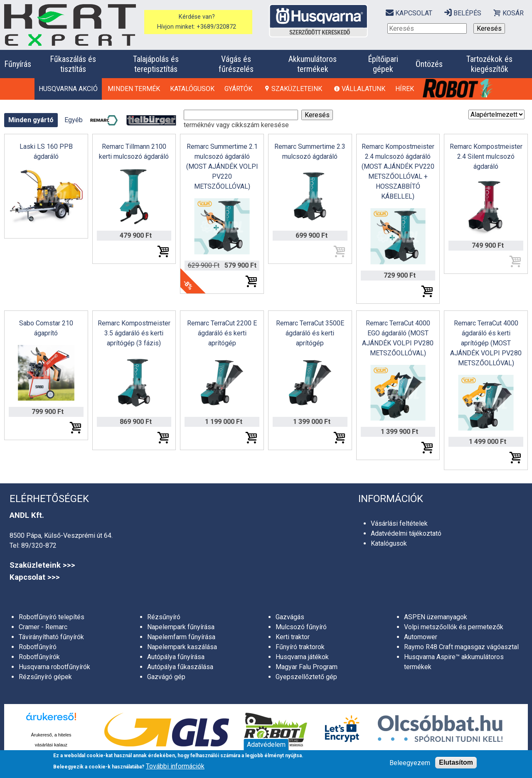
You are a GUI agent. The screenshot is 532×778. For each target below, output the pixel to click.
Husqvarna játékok (302, 657)
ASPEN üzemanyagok (436, 617)
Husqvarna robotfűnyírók (54, 667)
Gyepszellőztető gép (306, 677)
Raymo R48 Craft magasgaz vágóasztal (461, 647)
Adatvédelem (266, 745)
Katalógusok (192, 89)
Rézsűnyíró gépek (45, 677)
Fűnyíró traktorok (300, 647)
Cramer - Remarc (43, 627)
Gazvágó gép (166, 677)
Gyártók (238, 89)
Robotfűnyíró (38, 647)
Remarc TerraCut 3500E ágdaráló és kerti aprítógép (310, 333)
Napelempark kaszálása (182, 647)
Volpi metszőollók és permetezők (454, 627)
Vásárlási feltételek (399, 523)
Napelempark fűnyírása (181, 627)
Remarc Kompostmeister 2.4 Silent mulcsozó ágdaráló (486, 156)
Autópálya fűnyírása (176, 657)
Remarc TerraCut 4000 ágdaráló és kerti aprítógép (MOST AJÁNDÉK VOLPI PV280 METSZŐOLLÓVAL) (486, 343)
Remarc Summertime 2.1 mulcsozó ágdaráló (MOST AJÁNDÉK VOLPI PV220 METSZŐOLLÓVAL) (222, 166)
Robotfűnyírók (39, 657)
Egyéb (74, 120)
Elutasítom (456, 762)
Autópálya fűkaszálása (180, 667)
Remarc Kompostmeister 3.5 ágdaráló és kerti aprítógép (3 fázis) (134, 333)
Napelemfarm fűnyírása (181, 637)
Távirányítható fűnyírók (51, 637)
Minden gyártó (31, 120)
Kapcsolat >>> (35, 577)
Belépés (467, 13)
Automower (421, 637)
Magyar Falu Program (307, 667)
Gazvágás (290, 617)
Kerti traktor (293, 637)
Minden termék (134, 89)
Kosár (513, 13)
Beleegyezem (410, 763)
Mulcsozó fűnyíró (301, 627)
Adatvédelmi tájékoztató (406, 533)
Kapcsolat (414, 13)
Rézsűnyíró (164, 617)
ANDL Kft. (27, 515)
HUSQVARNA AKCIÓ (68, 89)
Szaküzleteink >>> (42, 565)
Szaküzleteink (297, 89)
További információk (175, 766)
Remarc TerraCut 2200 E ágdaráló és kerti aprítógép (222, 333)
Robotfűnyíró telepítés (52, 617)
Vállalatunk (363, 89)
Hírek (405, 89)
